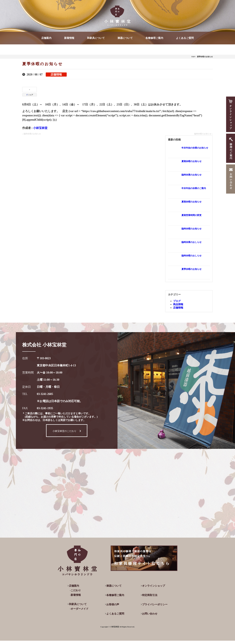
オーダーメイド (80, 609)
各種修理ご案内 (154, 38)
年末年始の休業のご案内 (194, 188)
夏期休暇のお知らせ (191, 161)
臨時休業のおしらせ (191, 242)
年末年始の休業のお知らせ (195, 148)
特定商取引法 (150, 595)
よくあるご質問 (185, 38)
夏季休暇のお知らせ (191, 269)
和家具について (96, 38)
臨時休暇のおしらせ (191, 256)
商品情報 (178, 304)
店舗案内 (46, 38)
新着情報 (69, 38)
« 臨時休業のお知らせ (32, 134)
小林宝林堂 (40, 128)
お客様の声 (113, 604)
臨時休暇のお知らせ (191, 229)
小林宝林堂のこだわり (67, 431)
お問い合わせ (150, 614)
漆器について (125, 38)
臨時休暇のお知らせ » (203, 134)
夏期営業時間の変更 (191, 215)
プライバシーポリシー (155, 604)
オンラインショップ (154, 586)
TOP (193, 57)
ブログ (177, 301)
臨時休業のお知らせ (191, 175)
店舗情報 (56, 75)
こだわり (76, 590)
